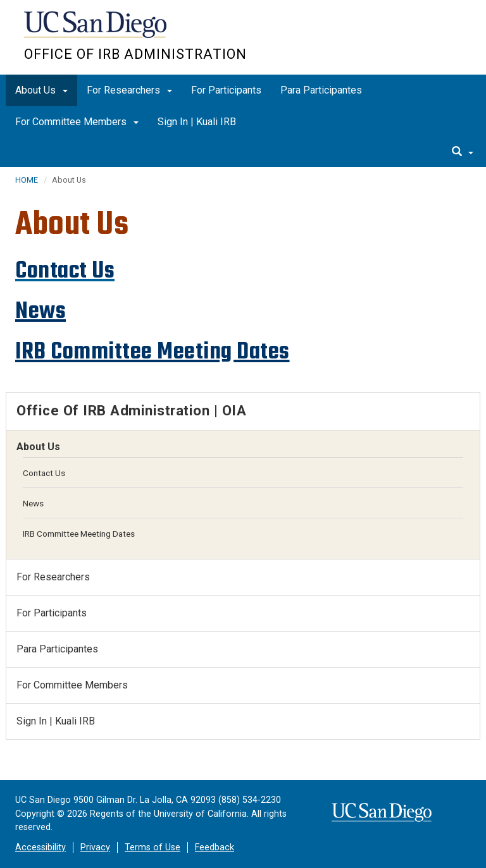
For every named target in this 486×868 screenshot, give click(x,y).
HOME (27, 180)
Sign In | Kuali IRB (197, 122)
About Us (41, 90)
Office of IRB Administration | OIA (131, 410)
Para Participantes (321, 90)
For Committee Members (77, 122)
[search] (463, 152)
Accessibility (40, 847)
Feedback (215, 847)
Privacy (95, 847)
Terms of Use (153, 847)
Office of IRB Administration (135, 54)
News (40, 311)
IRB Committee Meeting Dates (153, 351)
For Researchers (129, 90)
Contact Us (44, 473)
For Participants (226, 90)
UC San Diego (97, 31)
